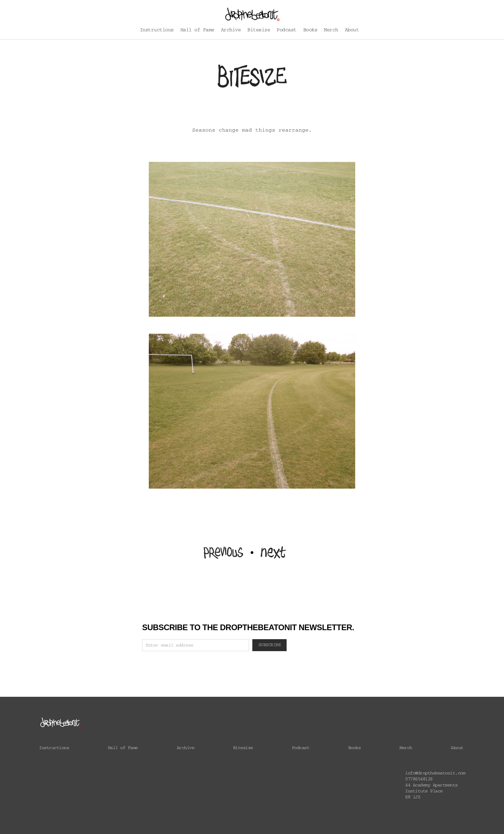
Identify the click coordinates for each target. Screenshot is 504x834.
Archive (231, 31)
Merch (331, 31)
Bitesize (259, 31)
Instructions (157, 31)
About (352, 31)
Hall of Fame (197, 31)
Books (310, 31)
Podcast (287, 31)
